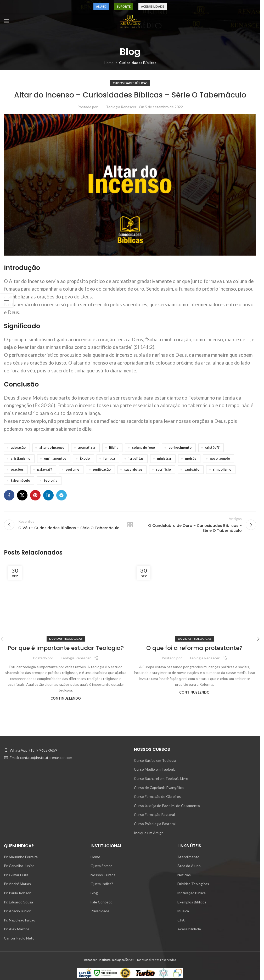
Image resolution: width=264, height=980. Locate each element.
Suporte (124, 6)
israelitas (136, 459)
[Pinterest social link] (35, 495)
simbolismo (222, 469)
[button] (258, 799)
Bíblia (114, 448)
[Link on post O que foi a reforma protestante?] (194, 762)
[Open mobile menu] (7, 21)
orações (17, 469)
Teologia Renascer (121, 107)
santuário (192, 469)
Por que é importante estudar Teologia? (66, 967)
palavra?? (45, 469)
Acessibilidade (153, 6)
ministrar (164, 459)
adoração (18, 448)
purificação (102, 469)
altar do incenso (52, 448)
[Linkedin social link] (48, 495)
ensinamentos (55, 459)
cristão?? (212, 448)
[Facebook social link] (9, 495)
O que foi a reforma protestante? (194, 967)
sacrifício (163, 469)
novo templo (220, 459)
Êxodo (85, 459)
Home (109, 63)
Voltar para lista (130, 527)
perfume (72, 469)
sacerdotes (133, 469)
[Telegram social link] (61, 495)
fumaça (109, 459)
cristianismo (21, 459)
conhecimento (180, 448)
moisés (191, 459)
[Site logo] (130, 21)
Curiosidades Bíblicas (138, 63)
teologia (50, 480)
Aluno (101, 6)
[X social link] (22, 495)
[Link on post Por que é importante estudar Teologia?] (66, 762)
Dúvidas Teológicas (66, 958)
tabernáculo (20, 480)
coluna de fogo (143, 448)
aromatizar (87, 448)
